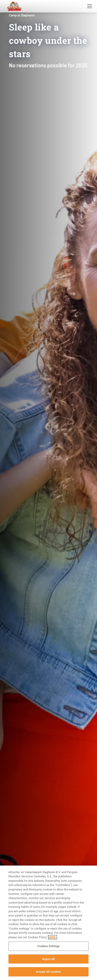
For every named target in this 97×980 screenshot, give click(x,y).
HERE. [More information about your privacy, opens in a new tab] (53, 937)
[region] (48, 923)
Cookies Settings (49, 946)
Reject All (49, 959)
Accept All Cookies (48, 972)
